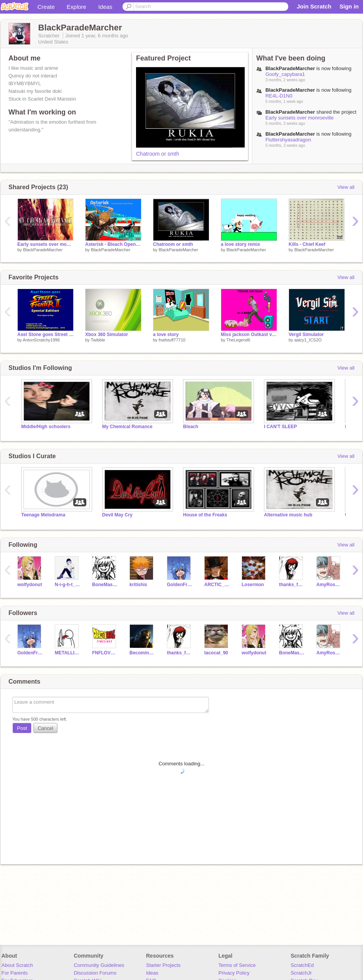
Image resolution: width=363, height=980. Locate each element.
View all (346, 187)
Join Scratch (314, 6)
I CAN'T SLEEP (280, 427)
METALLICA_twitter (68, 653)
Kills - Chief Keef (307, 244)
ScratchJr (301, 973)
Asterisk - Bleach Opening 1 (113, 244)
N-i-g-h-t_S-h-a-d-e (68, 585)
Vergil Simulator (306, 335)
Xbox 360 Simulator (107, 335)
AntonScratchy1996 (41, 340)
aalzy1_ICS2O (308, 340)
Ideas (105, 7)
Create (46, 7)
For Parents (15, 973)
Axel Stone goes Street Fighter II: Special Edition (45, 335)
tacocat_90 (216, 653)
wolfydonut (30, 585)
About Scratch (17, 965)
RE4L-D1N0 (279, 96)
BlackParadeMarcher (43, 250)
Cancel (45, 728)
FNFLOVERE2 (105, 653)
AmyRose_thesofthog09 (329, 585)
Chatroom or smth (158, 154)
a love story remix (240, 244)
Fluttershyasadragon (288, 140)
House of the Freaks (205, 515)
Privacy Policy (234, 973)
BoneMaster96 (105, 585)
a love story (166, 335)
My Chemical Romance (127, 427)
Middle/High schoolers (46, 427)
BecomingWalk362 (142, 653)
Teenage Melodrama (43, 515)
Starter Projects (163, 965)
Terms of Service (237, 965)
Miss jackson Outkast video (249, 335)
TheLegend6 (238, 340)
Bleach (191, 427)
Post (22, 728)
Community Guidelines (99, 965)
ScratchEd (302, 965)
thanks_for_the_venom (292, 585)
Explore (76, 7)
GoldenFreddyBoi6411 (180, 585)
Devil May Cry (117, 515)
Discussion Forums (95, 973)
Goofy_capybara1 (285, 74)
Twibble (98, 340)
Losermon (253, 585)
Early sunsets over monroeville (300, 118)
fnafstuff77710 (172, 340)
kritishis (138, 585)
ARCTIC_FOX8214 (217, 585)
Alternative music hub (288, 515)
